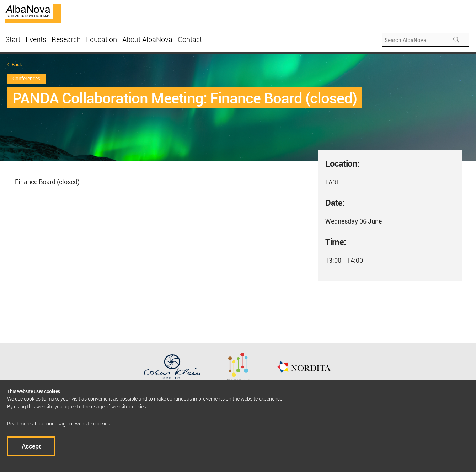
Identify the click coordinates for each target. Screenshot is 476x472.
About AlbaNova (147, 39)
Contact (190, 39)
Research (66, 39)
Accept (31, 446)
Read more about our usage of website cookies (58, 423)
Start (13, 39)
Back (17, 65)
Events (36, 39)
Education (101, 39)
